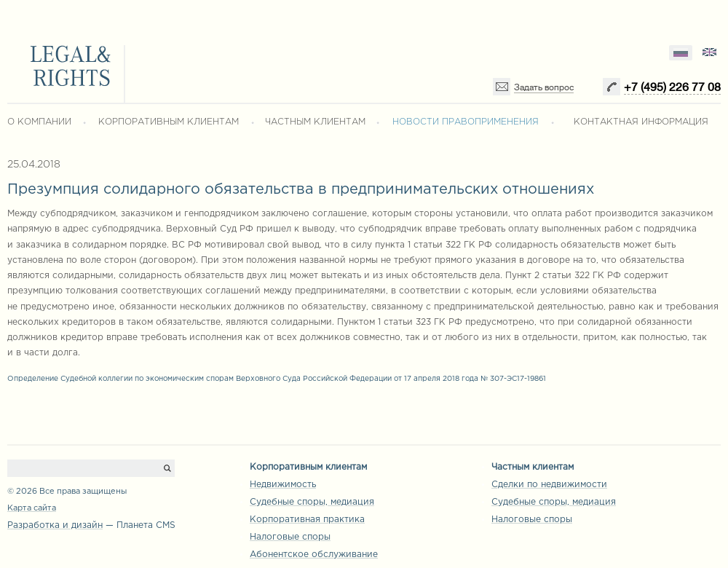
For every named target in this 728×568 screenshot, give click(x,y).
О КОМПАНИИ (39, 122)
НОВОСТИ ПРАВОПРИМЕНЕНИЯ (466, 122)
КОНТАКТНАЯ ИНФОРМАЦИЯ (641, 122)
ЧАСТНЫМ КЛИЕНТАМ (315, 122)
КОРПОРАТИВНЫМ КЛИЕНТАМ (169, 122)
